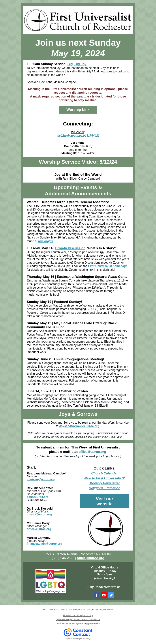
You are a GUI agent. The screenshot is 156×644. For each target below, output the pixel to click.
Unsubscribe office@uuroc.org (78, 615)
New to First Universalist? (105, 478)
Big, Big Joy (77, 64)
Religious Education (105, 488)
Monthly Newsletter (105, 483)
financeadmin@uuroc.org (45, 544)
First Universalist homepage (108, 266)
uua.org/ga (46, 241)
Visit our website (105, 501)
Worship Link (78, 110)
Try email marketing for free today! (78, 639)
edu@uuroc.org (38, 497)
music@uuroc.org (39, 514)
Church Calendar (105, 473)
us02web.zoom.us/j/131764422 (78, 136)
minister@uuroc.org (41, 479)
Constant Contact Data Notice (86, 619)
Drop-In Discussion (70, 248)
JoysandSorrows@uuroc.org (79, 426)
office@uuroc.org (92, 452)
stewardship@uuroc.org (76, 624)
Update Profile (63, 619)
